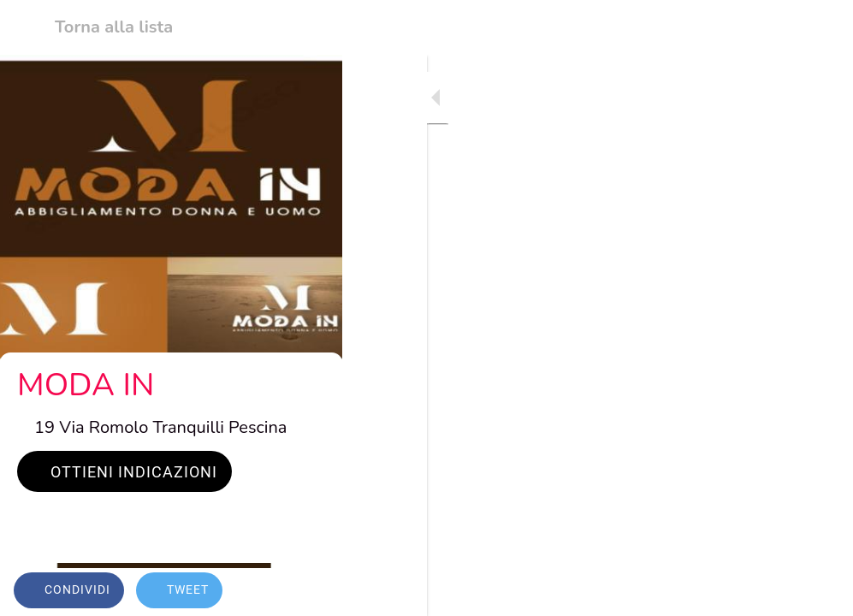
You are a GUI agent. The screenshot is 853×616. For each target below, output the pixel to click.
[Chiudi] (27, 27)
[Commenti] (819, 592)
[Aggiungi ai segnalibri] (778, 592)
